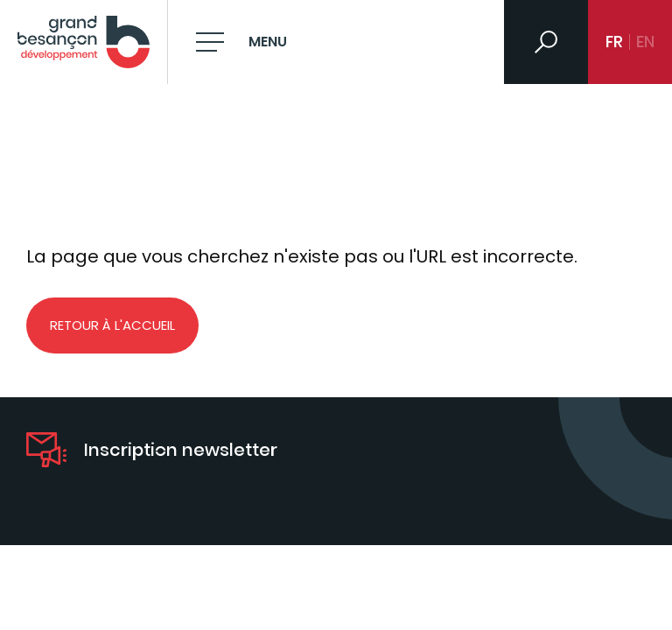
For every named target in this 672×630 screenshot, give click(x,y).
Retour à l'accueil (112, 325)
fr (614, 42)
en (645, 42)
